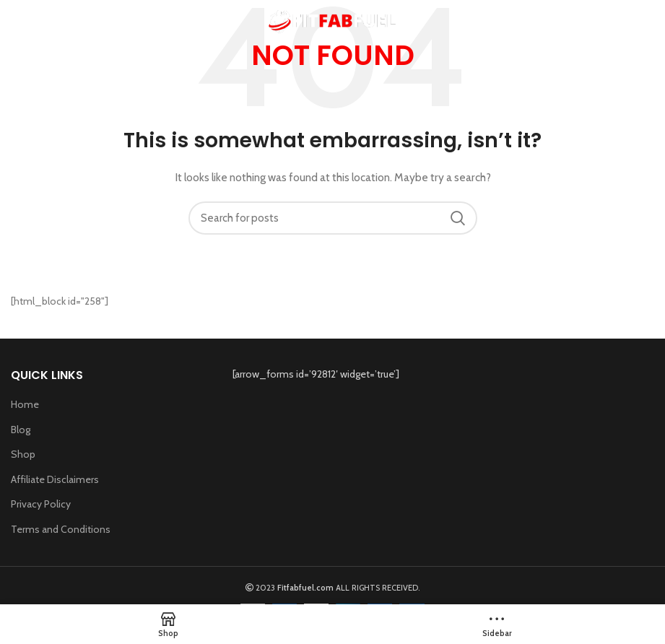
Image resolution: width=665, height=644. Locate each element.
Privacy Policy (41, 504)
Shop (23, 454)
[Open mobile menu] (34, 22)
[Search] (333, 218)
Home (25, 404)
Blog (21, 430)
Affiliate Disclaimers (55, 479)
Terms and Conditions (61, 529)
